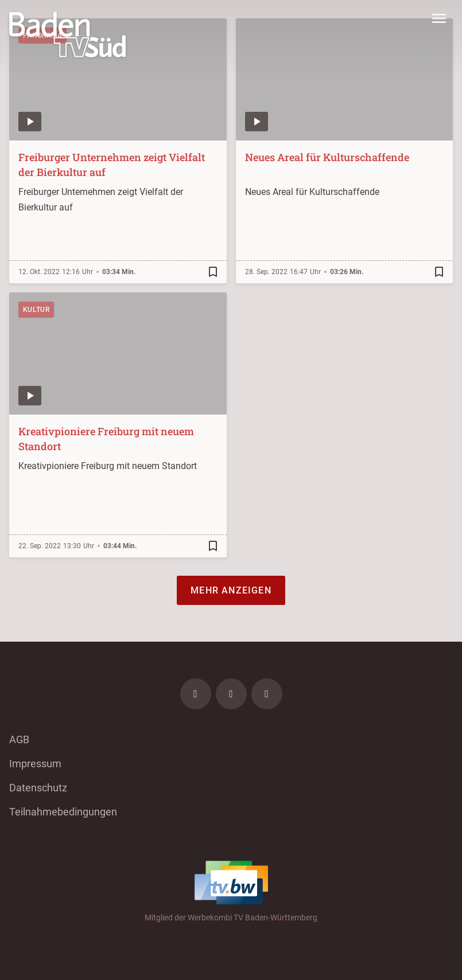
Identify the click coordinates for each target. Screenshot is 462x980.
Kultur (36, 310)
